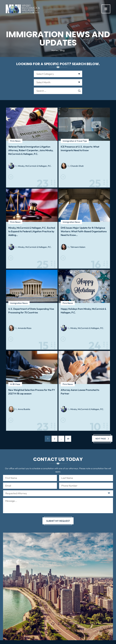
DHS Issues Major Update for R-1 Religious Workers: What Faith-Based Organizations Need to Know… (84, 231)
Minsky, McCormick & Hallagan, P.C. (35, 166)
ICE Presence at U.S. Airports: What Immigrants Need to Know (80, 148)
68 (68, 439)
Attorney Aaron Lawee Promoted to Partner (80, 392)
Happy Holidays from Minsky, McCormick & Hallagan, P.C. (83, 311)
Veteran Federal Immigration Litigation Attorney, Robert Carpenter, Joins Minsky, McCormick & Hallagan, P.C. (31, 150)
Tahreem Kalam (78, 247)
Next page (101, 439)
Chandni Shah (77, 166)
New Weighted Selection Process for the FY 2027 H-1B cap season (32, 392)
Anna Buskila (24, 409)
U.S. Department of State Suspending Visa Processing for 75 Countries (31, 311)
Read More (11, 177)
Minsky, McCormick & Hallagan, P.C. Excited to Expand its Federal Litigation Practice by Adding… (32, 231)
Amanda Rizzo (25, 328)
